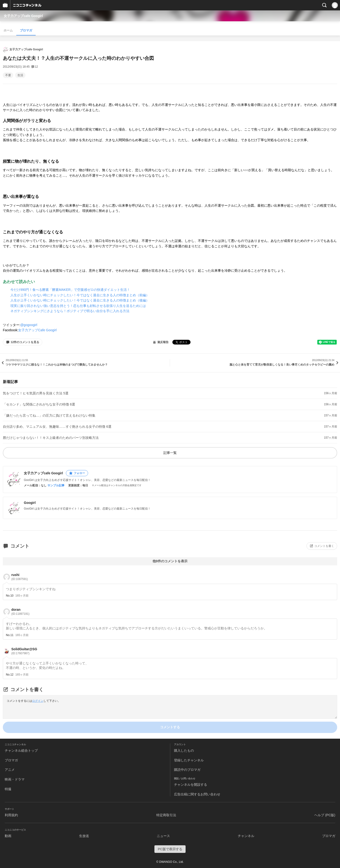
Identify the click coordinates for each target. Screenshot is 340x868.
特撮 (8, 789)
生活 (20, 75)
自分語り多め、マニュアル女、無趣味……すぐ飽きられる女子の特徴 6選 (57, 427)
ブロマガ (26, 30)
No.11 (10, 635)
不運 (8, 75)
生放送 (84, 836)
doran (20, 612)
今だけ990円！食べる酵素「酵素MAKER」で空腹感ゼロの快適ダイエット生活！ (70, 290)
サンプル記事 (56, 485)
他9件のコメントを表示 (170, 561)
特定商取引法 (166, 815)
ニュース (163, 836)
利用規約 (11, 815)
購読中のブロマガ (187, 770)
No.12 (10, 675)
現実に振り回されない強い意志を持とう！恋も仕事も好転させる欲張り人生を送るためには (78, 306)
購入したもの (184, 750)
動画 (8, 836)
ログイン (38, 701)
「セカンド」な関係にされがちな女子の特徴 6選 (39, 404)
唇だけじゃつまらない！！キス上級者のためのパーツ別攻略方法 (51, 438)
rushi (20, 577)
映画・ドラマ (15, 779)
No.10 (10, 596)
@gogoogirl (29, 325)
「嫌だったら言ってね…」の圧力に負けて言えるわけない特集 (49, 415)
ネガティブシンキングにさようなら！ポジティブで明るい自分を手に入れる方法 (70, 311)
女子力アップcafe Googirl (23, 16)
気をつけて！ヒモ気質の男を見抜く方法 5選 (36, 393)
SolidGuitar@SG (24, 651)
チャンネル (246, 836)
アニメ (10, 770)
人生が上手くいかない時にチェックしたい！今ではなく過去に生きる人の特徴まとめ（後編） (80, 300)
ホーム (8, 30)
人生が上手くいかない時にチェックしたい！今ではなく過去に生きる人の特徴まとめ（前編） (80, 295)
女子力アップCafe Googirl (37, 330)
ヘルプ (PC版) (325, 815)
